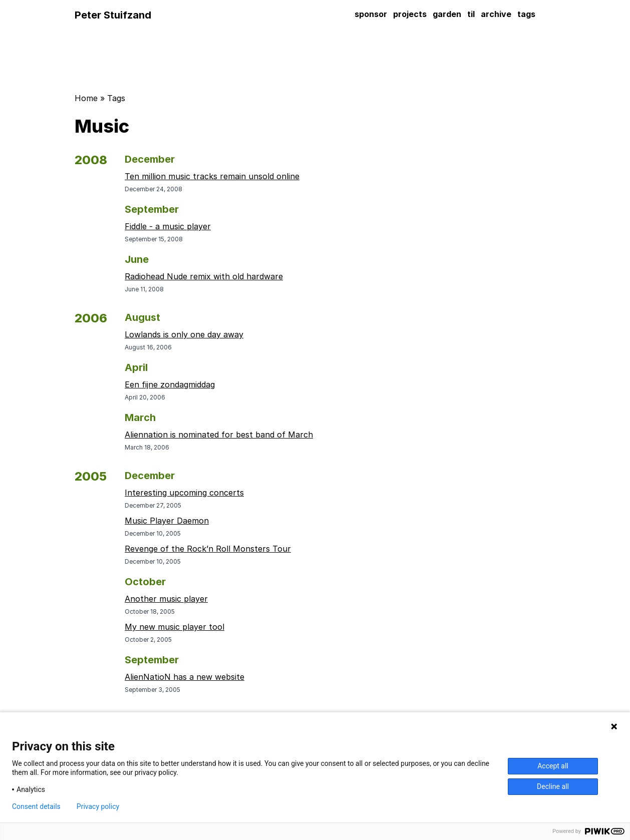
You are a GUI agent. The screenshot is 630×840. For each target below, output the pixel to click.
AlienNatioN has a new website (185, 677)
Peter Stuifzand (113, 15)
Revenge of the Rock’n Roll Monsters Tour (208, 549)
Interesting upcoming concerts (184, 493)
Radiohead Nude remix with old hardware (204, 276)
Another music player (166, 599)
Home (86, 98)
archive (496, 14)
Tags (116, 98)
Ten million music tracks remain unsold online (212, 176)
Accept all (553, 766)
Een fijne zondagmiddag (170, 384)
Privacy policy (98, 806)
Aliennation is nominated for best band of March (219, 435)
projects (410, 14)
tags (526, 14)
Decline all (553, 786)
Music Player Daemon (167, 521)
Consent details (36, 806)
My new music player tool (175, 627)
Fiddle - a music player (168, 226)
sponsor (371, 14)
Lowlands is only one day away (184, 334)
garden (447, 14)
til (471, 14)
